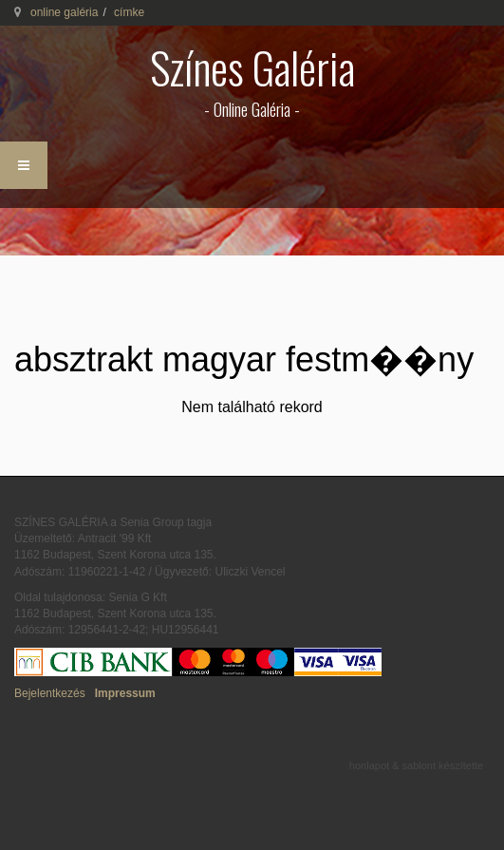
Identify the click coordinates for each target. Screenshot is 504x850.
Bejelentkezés (50, 693)
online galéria (64, 12)
